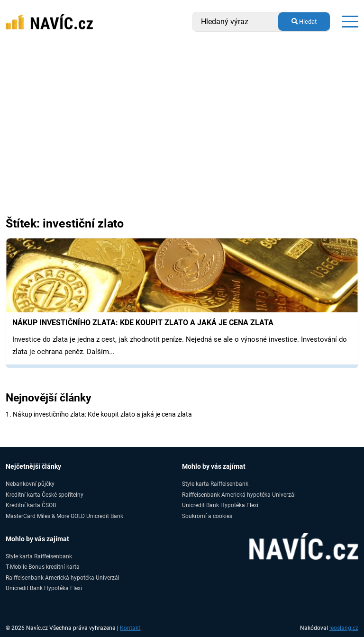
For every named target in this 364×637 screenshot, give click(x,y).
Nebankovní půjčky (30, 484)
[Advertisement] (182, 115)
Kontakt (130, 628)
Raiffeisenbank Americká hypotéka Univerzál (239, 495)
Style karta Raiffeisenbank (215, 484)
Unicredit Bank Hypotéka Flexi (220, 505)
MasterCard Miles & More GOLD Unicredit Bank (64, 516)
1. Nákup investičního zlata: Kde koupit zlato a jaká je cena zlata (99, 414)
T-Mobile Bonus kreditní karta (43, 567)
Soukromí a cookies (207, 516)
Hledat (304, 22)
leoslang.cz (344, 628)
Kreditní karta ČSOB (31, 505)
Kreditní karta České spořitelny (45, 495)
